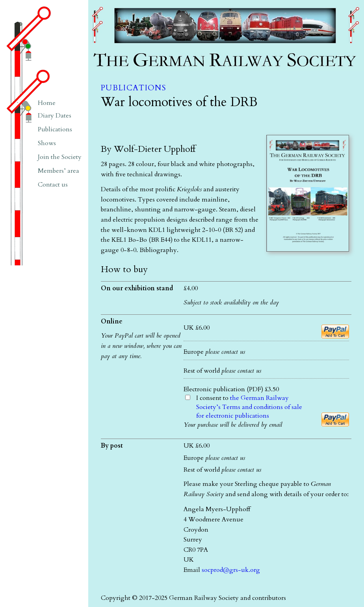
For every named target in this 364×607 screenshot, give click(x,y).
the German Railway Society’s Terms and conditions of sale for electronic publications (249, 407)
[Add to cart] (335, 332)
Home (47, 103)
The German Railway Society (130, 4)
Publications (133, 88)
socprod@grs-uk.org (231, 570)
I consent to (249, 407)
